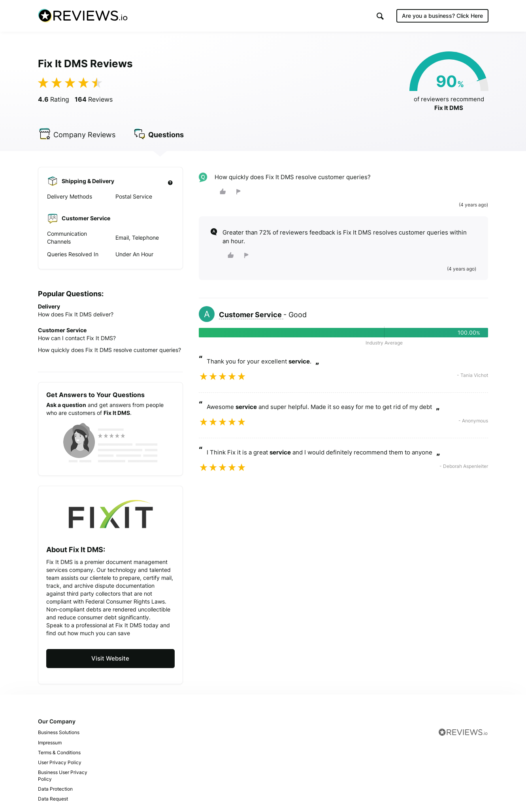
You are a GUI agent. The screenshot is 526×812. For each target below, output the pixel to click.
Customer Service (251, 315)
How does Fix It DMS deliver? (76, 315)
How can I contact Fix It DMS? (77, 338)
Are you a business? (442, 16)
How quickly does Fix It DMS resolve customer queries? (109, 350)
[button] (380, 16)
